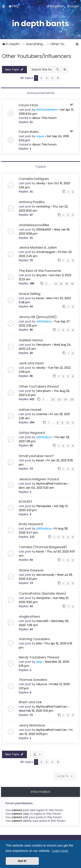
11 (73, 423)
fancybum (44, 345)
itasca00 (42, 621)
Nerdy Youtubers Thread (39, 657)
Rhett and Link (30, 702)
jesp (39, 662)
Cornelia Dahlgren (34, 179)
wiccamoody (45, 575)
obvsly (41, 183)
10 (68, 423)
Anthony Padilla (32, 202)
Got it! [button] (22, 861)
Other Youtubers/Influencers (36, 56)
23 (59, 399)
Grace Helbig (30, 294)
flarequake (44, 506)
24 (66, 399)
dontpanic (43, 598)
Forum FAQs (28, 105)
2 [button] (41, 78)
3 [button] (47, 78)
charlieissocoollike (34, 225)
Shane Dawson (31, 570)
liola (39, 643)
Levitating (43, 206)
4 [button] (52, 78)
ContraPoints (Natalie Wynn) (42, 593)
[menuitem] (13, 6)
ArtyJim (41, 275)
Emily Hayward (31, 524)
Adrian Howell (30, 410)
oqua (40, 136)
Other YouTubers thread (39, 386)
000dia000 (44, 229)
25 (72, 399)
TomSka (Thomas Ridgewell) (43, 547)
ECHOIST (26, 502)
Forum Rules (29, 132)
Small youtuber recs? (36, 456)
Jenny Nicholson (32, 725)
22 (53, 399)
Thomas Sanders (33, 680)
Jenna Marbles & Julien (38, 247)
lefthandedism (47, 110)
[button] (58, 78)
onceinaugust (46, 252)
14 (61, 284)
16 (72, 284)
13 (56, 284)
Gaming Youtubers (34, 639)
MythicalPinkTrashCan (51, 484)
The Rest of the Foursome (40, 271)
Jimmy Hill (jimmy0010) (38, 317)
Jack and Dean (31, 363)
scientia (42, 414)
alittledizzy (44, 321)
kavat (40, 298)
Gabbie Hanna (31, 340)
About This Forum (44, 118)
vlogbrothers (29, 616)
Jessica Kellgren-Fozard (39, 479)
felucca (42, 684)
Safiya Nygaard (32, 433)
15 (67, 284)
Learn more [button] (60, 851)
